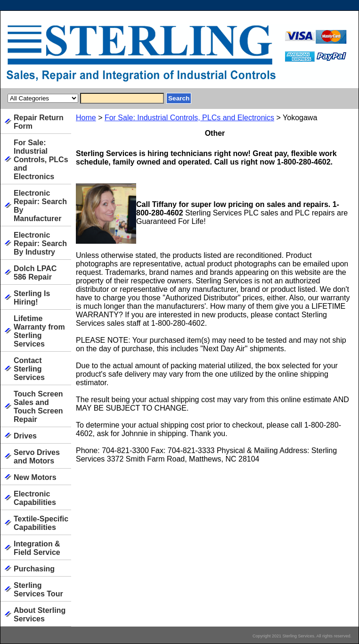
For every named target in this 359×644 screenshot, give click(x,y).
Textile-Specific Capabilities (41, 523)
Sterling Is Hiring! (32, 298)
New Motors (35, 477)
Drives (25, 436)
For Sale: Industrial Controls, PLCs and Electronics (189, 118)
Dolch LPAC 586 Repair (35, 273)
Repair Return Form (39, 122)
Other (215, 133)
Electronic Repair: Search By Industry (40, 244)
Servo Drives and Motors (37, 457)
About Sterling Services (40, 615)
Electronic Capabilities (35, 498)
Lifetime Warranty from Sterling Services (39, 331)
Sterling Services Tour (38, 590)
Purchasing (34, 569)
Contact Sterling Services (29, 369)
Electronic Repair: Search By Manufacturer (40, 206)
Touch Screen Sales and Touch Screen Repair (38, 407)
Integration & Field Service (37, 548)
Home (86, 118)
